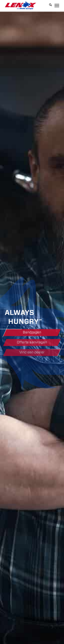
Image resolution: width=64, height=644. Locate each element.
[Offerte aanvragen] (32, 343)
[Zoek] (49, 5)
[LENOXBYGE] (27, 5)
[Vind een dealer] (32, 353)
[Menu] (55, 5)
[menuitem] (49, 5)
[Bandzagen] (32, 333)
